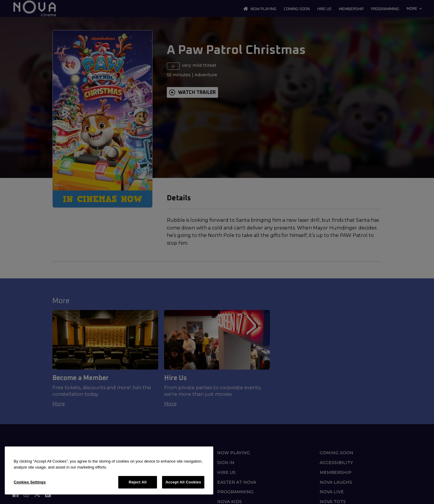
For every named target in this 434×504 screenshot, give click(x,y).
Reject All (138, 482)
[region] (109, 470)
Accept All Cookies (183, 482)
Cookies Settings (30, 482)
